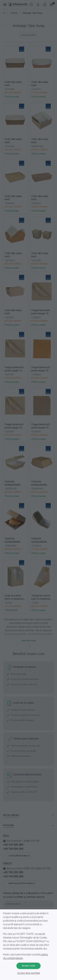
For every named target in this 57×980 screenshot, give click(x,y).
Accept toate (29, 966)
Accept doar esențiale (28, 973)
